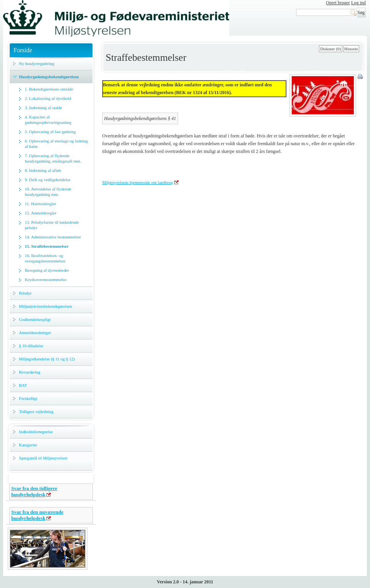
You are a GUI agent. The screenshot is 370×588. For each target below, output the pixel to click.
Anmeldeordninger (35, 333)
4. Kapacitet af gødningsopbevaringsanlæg (48, 120)
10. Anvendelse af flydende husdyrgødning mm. (48, 192)
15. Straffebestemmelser (47, 246)
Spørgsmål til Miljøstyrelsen (43, 458)
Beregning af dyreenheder (47, 270)
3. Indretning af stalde (44, 108)
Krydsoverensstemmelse (46, 279)
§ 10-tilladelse (31, 346)
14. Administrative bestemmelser (53, 237)
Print (361, 77)
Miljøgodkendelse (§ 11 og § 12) (47, 359)
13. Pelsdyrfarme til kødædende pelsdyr (52, 225)
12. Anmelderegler (41, 213)
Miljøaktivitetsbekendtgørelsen (45, 306)
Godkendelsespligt (35, 319)
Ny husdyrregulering (37, 63)
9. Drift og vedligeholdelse (48, 180)
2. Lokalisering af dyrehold (48, 98)
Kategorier (28, 445)
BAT (23, 385)
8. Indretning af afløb (43, 170)
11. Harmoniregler (40, 204)
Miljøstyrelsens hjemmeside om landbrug (138, 182)
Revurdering (30, 372)
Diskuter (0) (330, 49)
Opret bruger (338, 3)
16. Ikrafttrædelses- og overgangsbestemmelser (45, 258)
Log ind (358, 3)
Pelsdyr (25, 293)
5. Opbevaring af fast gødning (50, 132)
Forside (23, 50)
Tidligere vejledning (36, 411)
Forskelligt (28, 398)
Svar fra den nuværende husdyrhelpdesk (37, 515)
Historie (351, 49)
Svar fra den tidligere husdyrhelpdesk (34, 491)
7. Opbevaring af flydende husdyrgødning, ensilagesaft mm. (53, 158)
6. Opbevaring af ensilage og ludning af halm (56, 144)
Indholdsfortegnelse (36, 432)
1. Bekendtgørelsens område (49, 89)
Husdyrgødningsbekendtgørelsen (49, 77)
